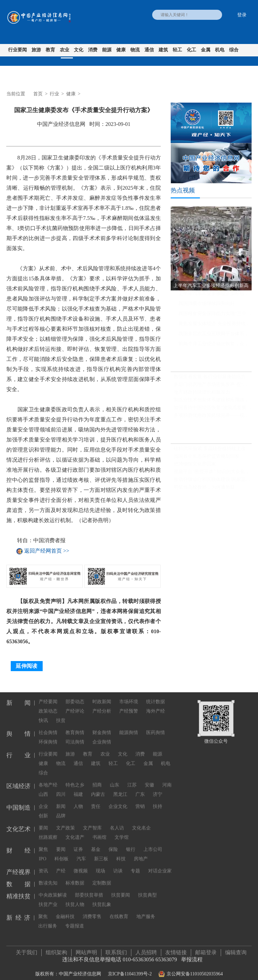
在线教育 (119, 911)
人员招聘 (146, 950)
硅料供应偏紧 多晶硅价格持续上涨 (210, 451)
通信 (149, 50)
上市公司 (153, 844)
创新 (43, 810)
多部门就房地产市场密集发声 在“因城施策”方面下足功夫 (213, 387)
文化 (79, 50)
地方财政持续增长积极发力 (202, 395)
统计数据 (156, 696)
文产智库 (92, 822)
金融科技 (65, 911)
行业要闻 (17, 50)
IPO (42, 853)
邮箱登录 (206, 950)
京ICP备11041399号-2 (130, 971)
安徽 (149, 779)
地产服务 (146, 911)
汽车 (81, 853)
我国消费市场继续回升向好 (207, 306)
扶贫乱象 (102, 899)
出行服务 (48, 920)
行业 (54, 94)
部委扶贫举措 (89, 890)
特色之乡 (75, 779)
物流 (135, 50)
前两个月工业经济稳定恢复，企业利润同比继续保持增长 (215, 347)
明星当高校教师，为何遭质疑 (204, 490)
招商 (97, 779)
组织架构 (56, 950)
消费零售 (92, 911)
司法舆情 (75, 736)
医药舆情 (156, 727)
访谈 (118, 865)
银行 (131, 844)
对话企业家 (160, 865)
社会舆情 (48, 727)
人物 (78, 801)
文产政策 (66, 822)
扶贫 (61, 715)
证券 (78, 844)
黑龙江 (120, 789)
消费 (93, 50)
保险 (113, 844)
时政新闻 (102, 696)
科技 (121, 853)
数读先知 (48, 877)
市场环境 (129, 696)
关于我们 (27, 950)
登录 (242, 15)
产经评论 (75, 706)
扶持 (158, 801)
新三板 (101, 853)
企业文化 (118, 801)
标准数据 (75, 877)
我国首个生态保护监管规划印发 (207, 459)
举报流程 (192, 957)
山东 (115, 779)
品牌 (61, 810)
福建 (78, 789)
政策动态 (48, 706)
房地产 (141, 853)
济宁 (158, 789)
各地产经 (48, 779)
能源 (107, 50)
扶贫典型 (147, 890)
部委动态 (75, 696)
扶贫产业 (48, 899)
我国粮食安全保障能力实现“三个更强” (215, 316)
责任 (96, 801)
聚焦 (43, 844)
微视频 (81, 865)
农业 (64, 50)
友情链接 (176, 950)
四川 (61, 789)
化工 (191, 50)
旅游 (36, 50)
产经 (61, 865)
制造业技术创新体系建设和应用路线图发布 (213, 403)
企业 (43, 801)
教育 (50, 50)
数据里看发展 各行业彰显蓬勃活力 (210, 380)
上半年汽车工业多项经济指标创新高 (215, 296)
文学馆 (122, 832)
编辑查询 (236, 950)
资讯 (43, 865)
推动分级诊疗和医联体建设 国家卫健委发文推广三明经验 (213, 482)
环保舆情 (48, 736)
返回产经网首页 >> (47, 551)
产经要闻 (48, 696)
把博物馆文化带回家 (195, 467)
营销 (140, 801)
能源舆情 (129, 727)
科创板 (61, 853)
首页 (38, 94)
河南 (167, 779)
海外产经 (156, 706)
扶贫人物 (75, 899)
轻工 (177, 50)
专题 (135, 865)
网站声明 (86, 950)
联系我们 (116, 950)
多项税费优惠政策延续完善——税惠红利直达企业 (213, 418)
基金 (96, 844)
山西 (43, 789)
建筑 (163, 50)
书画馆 (99, 832)
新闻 (61, 801)
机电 (220, 50)
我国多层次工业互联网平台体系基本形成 (215, 337)
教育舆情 (75, 727)
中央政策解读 (53, 890)
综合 (234, 50)
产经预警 (129, 706)
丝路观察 (48, 832)
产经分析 (102, 706)
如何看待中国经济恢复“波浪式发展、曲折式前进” (213, 410)
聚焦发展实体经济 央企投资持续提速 (215, 326)
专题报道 (75, 920)
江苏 (132, 779)
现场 (100, 865)
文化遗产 (75, 832)
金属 (206, 50)
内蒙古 (98, 789)
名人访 (117, 822)
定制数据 (102, 877)
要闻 (43, 822)
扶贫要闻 (121, 890)
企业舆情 (102, 736)
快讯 (43, 715)
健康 (121, 50)
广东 (140, 789)
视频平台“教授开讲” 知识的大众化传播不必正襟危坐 (213, 475)
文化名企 (141, 822)
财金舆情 (102, 727)
